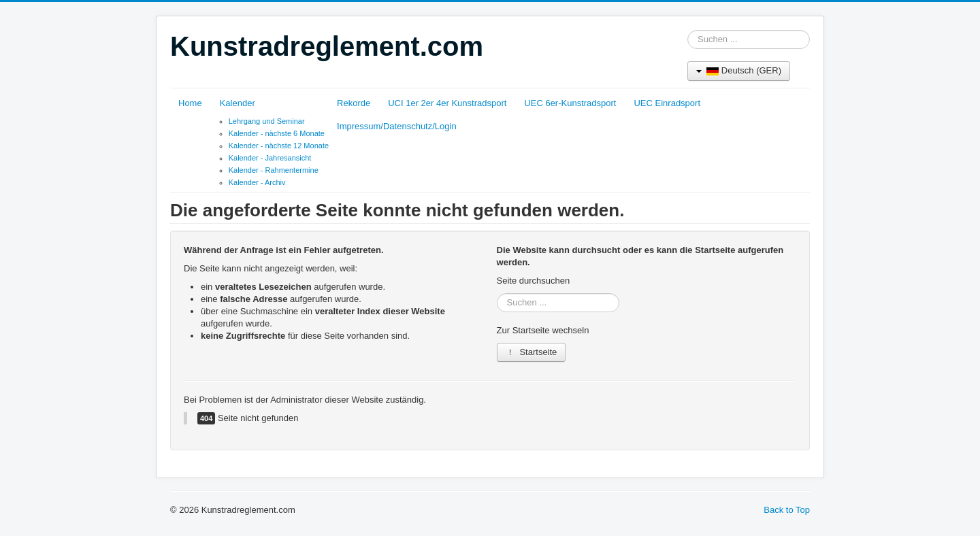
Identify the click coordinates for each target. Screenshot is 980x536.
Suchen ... (688, 30)
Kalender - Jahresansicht (270, 158)
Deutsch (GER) (739, 70)
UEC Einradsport (667, 103)
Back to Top (787, 510)
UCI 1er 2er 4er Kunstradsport (447, 103)
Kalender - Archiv (257, 182)
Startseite (532, 352)
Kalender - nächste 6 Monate (277, 133)
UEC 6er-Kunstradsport (570, 103)
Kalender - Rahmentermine (274, 170)
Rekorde (354, 103)
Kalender (238, 103)
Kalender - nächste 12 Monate (279, 146)
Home (190, 103)
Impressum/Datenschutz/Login (397, 126)
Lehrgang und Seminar (267, 121)
